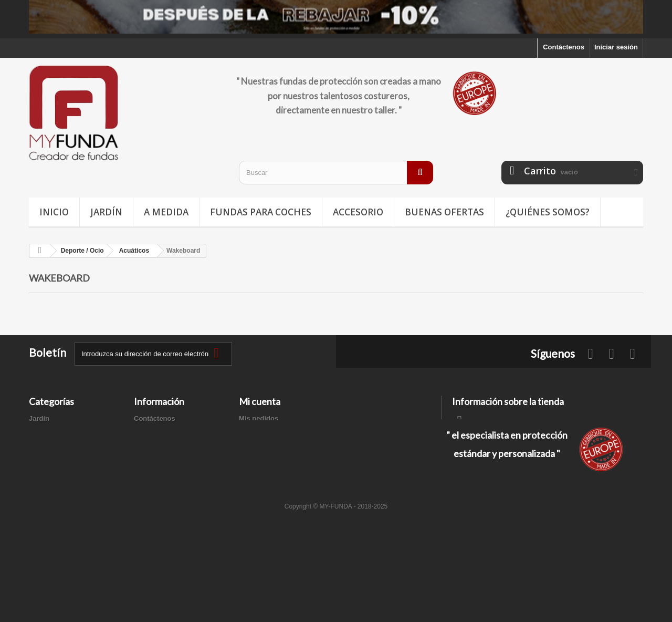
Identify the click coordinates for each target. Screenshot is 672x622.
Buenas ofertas (444, 212)
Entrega (146, 432)
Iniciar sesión (616, 47)
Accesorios (47, 473)
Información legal (162, 446)
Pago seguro (155, 483)
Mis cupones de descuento (282, 473)
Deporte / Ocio (52, 446)
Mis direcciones (265, 446)
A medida (166, 212)
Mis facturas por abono (276, 432)
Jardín (106, 212)
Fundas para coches (261, 212)
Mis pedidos (259, 418)
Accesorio (358, 212)
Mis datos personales (274, 459)
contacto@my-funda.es (527, 457)
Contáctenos (564, 47)
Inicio (54, 212)
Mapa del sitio (156, 496)
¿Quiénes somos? (548, 212)
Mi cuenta (260, 401)
